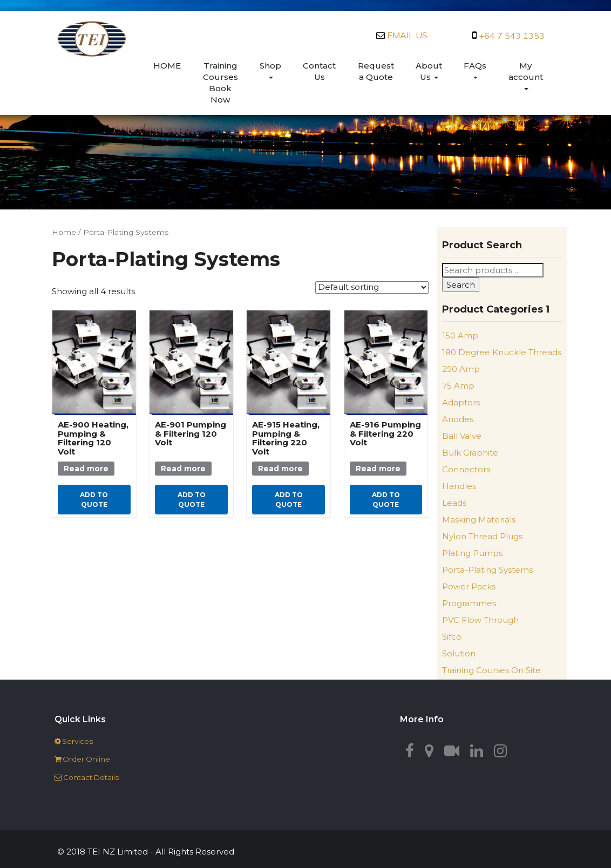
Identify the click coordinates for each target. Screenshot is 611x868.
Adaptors (461, 402)
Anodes (458, 419)
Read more (86, 469)
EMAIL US (407, 35)
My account (526, 75)
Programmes (469, 603)
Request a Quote (376, 71)
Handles (459, 486)
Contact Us (319, 71)
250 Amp (461, 369)
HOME (167, 66)
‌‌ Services (74, 741)
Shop (270, 70)
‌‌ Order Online (82, 759)
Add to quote (94, 499)
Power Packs (469, 586)
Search (461, 285)
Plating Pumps (472, 553)
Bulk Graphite (470, 453)
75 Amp (458, 386)
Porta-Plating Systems (487, 570)
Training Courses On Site (491, 670)
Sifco (452, 637)
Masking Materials (479, 520)
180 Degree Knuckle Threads (502, 352)
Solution (459, 653)
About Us (429, 71)
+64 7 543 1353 (512, 36)
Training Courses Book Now (220, 83)
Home (64, 232)
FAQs (475, 70)
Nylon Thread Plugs (482, 536)
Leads (454, 503)
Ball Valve (462, 436)
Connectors (466, 469)
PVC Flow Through (480, 620)
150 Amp (460, 335)
